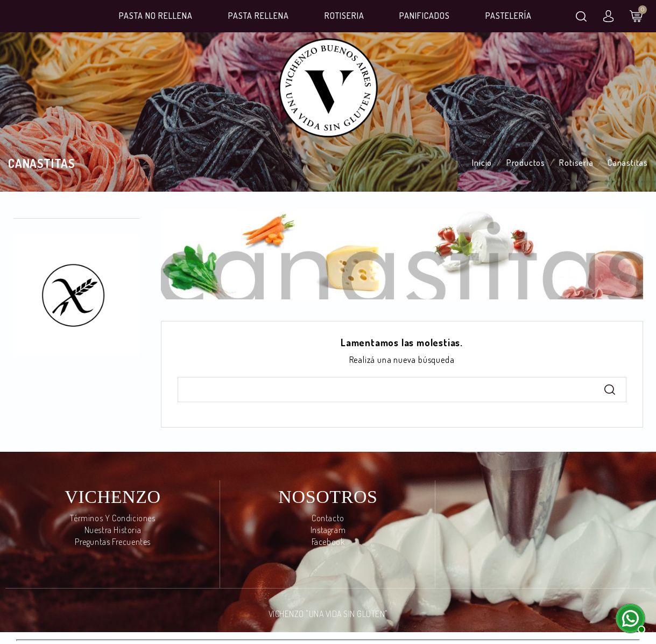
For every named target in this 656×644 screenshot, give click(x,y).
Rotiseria (344, 16)
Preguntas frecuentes (113, 542)
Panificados (425, 16)
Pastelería (509, 16)
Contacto (328, 518)
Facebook (328, 542)
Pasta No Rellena (156, 16)
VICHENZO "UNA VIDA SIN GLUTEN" (328, 614)
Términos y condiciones (112, 518)
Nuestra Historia (113, 530)
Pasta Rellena (259, 16)
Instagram (328, 530)
